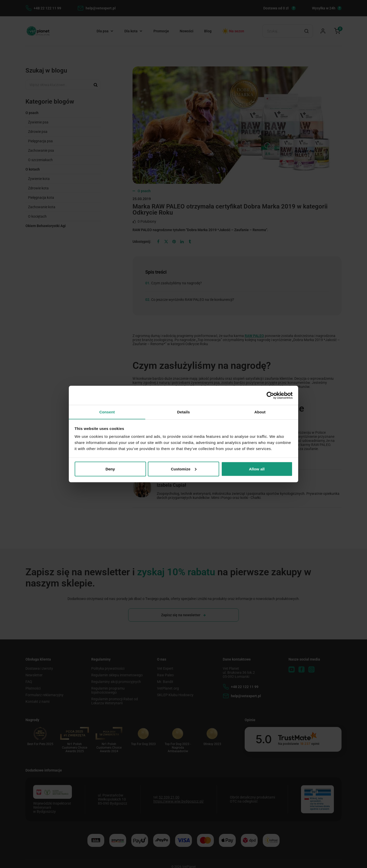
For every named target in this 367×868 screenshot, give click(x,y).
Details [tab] (183, 412)
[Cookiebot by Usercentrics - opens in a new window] (270, 395)
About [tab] (260, 412)
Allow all (257, 469)
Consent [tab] (107, 412)
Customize (184, 469)
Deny (110, 469)
